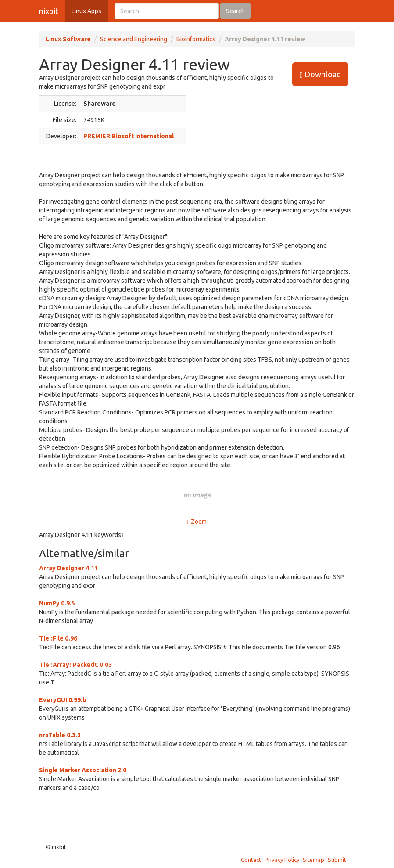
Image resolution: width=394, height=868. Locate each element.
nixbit (49, 11)
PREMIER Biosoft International (129, 136)
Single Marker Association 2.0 (83, 770)
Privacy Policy (282, 860)
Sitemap (313, 860)
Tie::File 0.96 (58, 638)
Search (235, 11)
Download (320, 74)
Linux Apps (86, 11)
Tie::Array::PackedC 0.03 (75, 665)
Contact (251, 860)
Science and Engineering (134, 39)
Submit (337, 860)
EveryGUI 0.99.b (63, 700)
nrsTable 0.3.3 (60, 735)
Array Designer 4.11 (68, 568)
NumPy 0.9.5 (57, 603)
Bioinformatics (196, 39)
